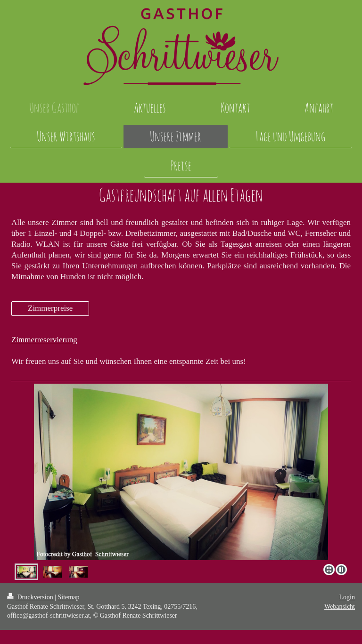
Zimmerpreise (50, 308)
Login (347, 597)
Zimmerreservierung (44, 340)
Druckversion (31, 597)
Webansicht (340, 607)
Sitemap (69, 597)
